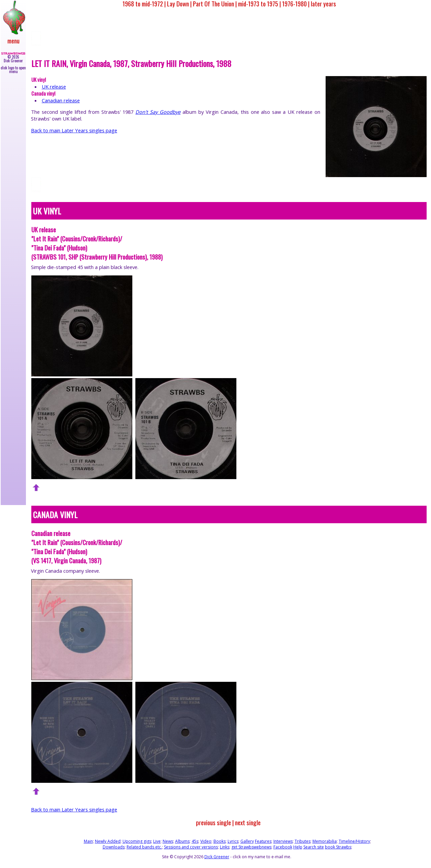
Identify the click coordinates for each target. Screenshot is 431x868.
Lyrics (233, 841)
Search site (314, 847)
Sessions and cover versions (191, 847)
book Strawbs (338, 847)
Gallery (247, 841)
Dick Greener (217, 857)
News (168, 841)
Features (263, 841)
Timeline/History (354, 841)
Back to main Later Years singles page (74, 130)
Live (157, 841)
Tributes (303, 841)
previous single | (215, 822)
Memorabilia (325, 841)
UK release (54, 87)
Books (220, 841)
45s (195, 841)
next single (248, 822)
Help (298, 847)
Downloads (114, 847)
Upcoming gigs (137, 841)
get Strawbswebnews (251, 847)
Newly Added (108, 841)
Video (206, 841)
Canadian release (61, 100)
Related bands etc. (144, 847)
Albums (182, 841)
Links (225, 847)
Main (88, 841)
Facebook (283, 847)
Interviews (283, 841)
